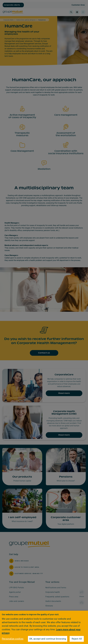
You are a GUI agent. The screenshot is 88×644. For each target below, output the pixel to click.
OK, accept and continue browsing (48, 639)
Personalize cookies (13, 639)
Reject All (77, 639)
